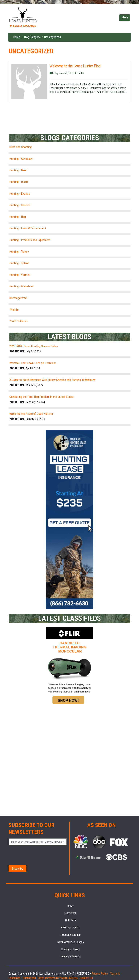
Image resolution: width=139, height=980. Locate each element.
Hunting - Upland (19, 263)
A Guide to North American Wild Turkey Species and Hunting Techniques (52, 380)
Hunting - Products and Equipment (30, 240)
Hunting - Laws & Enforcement (28, 228)
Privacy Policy (100, 974)
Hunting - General (20, 205)
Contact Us (87, 978)
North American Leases (70, 942)
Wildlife (14, 310)
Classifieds (70, 913)
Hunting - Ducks (19, 182)
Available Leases (70, 927)
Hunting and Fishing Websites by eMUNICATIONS (50, 978)
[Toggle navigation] (125, 18)
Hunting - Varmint (20, 275)
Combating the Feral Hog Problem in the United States (42, 397)
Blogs (70, 906)
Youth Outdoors (19, 321)
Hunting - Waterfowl (21, 286)
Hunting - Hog (18, 217)
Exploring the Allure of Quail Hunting (31, 414)
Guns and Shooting (21, 147)
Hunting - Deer (18, 170)
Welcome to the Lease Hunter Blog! (75, 66)
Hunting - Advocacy (21, 159)
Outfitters (70, 920)
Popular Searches (70, 935)
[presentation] (34, 855)
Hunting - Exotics (20, 193)
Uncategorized (18, 298)
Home (17, 37)
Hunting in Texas (70, 949)
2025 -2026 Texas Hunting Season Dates (34, 346)
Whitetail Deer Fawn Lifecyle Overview (33, 363)
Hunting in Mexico (70, 956)
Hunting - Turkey (19, 252)
